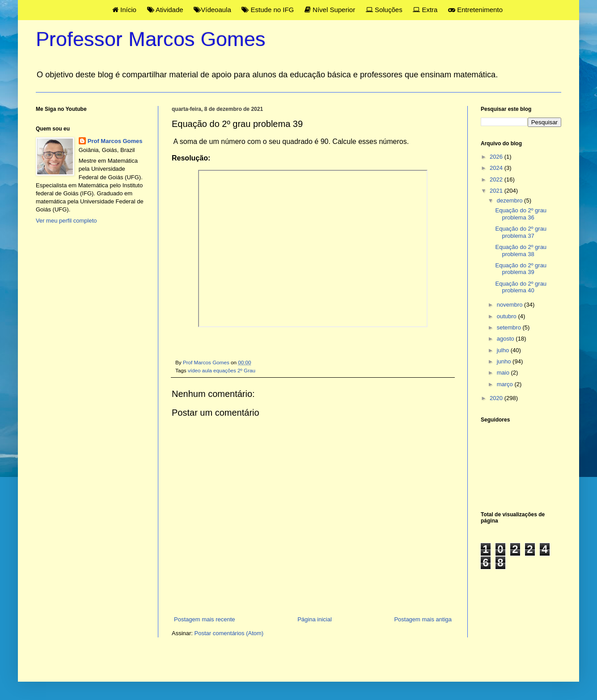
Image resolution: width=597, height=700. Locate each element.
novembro (510, 305)
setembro (510, 327)
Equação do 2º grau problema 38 (521, 251)
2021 (497, 191)
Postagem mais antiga (423, 619)
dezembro (510, 200)
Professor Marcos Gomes (151, 39)
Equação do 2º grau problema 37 (521, 232)
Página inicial (315, 619)
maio (504, 373)
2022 (497, 179)
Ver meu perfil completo (66, 221)
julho (504, 350)
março (506, 384)
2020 (497, 398)
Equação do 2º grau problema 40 (521, 287)
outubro (508, 316)
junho (505, 361)
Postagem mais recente (205, 619)
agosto (506, 339)
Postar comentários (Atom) (229, 633)
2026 (497, 157)
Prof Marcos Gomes (115, 141)
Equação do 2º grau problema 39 (521, 269)
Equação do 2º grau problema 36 (521, 214)
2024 (497, 168)
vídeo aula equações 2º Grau (222, 370)
